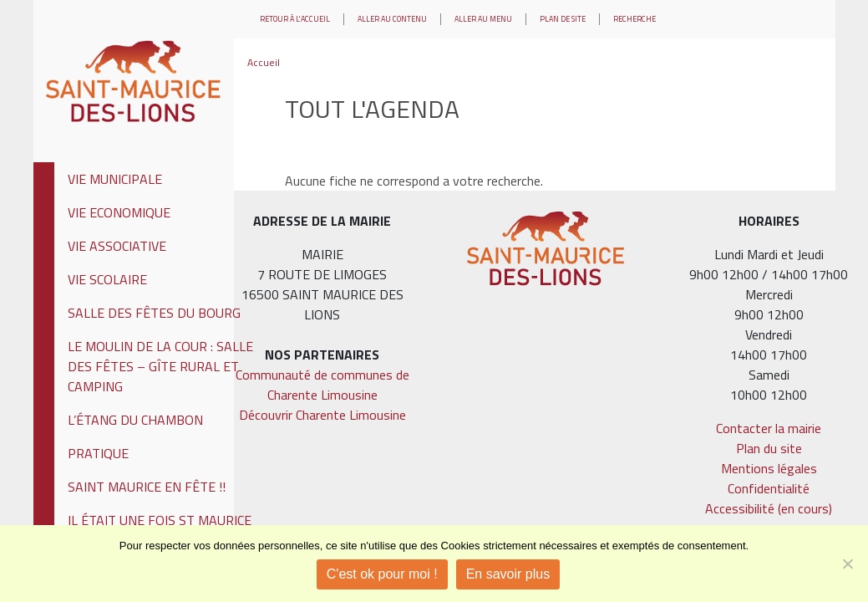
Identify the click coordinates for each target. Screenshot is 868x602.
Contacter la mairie (769, 428)
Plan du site (769, 448)
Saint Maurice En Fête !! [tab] (147, 487)
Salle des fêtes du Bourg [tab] (154, 313)
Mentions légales (769, 468)
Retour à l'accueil (295, 19)
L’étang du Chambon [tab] (135, 420)
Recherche (635, 19)
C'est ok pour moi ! (382, 574)
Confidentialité (769, 488)
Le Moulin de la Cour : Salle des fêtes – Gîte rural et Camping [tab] (160, 366)
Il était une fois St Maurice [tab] (160, 520)
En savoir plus (508, 574)
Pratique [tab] (98, 453)
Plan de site (563, 19)
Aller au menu (483, 19)
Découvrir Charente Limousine (322, 415)
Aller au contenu (392, 19)
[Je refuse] (847, 564)
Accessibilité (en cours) (769, 508)
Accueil (264, 62)
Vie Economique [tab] (119, 212)
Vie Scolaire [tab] (107, 279)
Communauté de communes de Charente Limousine (322, 385)
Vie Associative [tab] (117, 246)
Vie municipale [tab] (115, 179)
